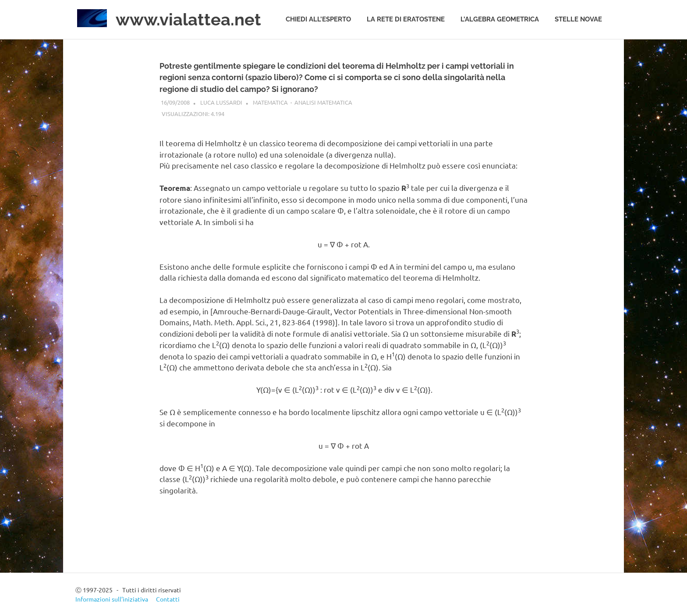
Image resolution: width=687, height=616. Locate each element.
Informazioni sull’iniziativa (112, 599)
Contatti (168, 599)
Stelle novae (578, 19)
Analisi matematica (323, 102)
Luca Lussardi (221, 102)
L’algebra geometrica (500, 19)
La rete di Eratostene (406, 19)
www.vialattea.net (188, 19)
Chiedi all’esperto (318, 19)
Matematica (270, 102)
